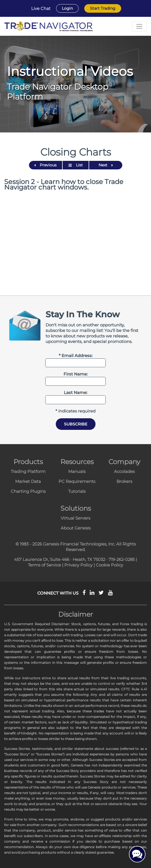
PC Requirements (77, 481)
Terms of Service (44, 565)
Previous (45, 165)
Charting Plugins (28, 491)
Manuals (77, 471)
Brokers (124, 481)
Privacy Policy (78, 565)
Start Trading (103, 8)
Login (67, 8)
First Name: (75, 374)
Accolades (124, 471)
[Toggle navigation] (139, 26)
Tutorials (77, 491)
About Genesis (76, 528)
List (76, 165)
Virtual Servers (75, 518)
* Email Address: (76, 356)
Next (106, 165)
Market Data (28, 481)
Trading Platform (28, 471)
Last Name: (75, 392)
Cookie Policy (109, 565)
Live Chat (41, 9)
